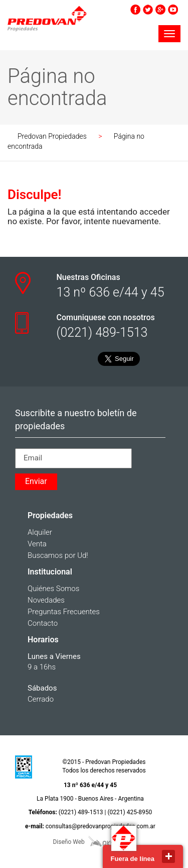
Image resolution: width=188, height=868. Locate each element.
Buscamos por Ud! (58, 555)
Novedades (46, 600)
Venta (37, 544)
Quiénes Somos (53, 589)
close (168, 856)
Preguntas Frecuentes (64, 612)
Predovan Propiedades (52, 136)
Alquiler (40, 532)
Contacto (43, 623)
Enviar (36, 481)
